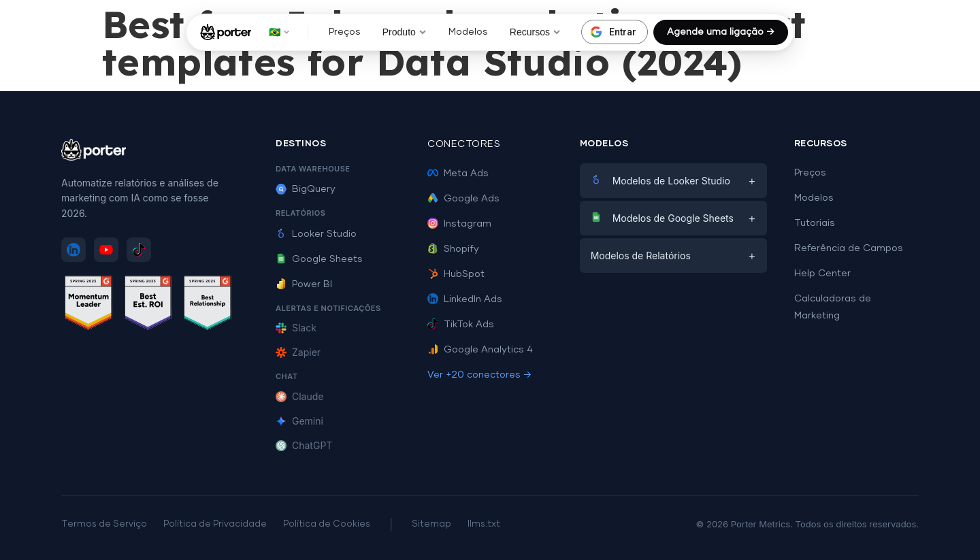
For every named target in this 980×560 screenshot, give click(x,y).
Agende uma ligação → (721, 32)
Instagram (459, 224)
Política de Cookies (327, 524)
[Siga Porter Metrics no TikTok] (139, 250)
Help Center (822, 274)
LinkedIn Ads (465, 299)
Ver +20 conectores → (479, 375)
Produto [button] (405, 32)
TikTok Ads (461, 325)
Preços (345, 32)
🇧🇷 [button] (279, 32)
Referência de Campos (849, 248)
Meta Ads (458, 174)
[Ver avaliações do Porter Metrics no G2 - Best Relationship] (208, 305)
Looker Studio (316, 234)
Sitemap (431, 524)
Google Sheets (319, 259)
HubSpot (456, 274)
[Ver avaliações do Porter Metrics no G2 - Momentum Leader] (88, 305)
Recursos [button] (535, 32)
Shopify (453, 249)
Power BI (304, 284)
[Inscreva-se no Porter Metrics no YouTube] (106, 250)
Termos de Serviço (104, 524)
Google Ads (463, 199)
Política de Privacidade (215, 524)
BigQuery (306, 189)
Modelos (468, 32)
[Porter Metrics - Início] (226, 32)
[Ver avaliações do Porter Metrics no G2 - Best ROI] (148, 305)
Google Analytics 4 (480, 350)
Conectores (464, 144)
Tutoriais (815, 223)
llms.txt (484, 524)
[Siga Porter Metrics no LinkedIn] (73, 250)
